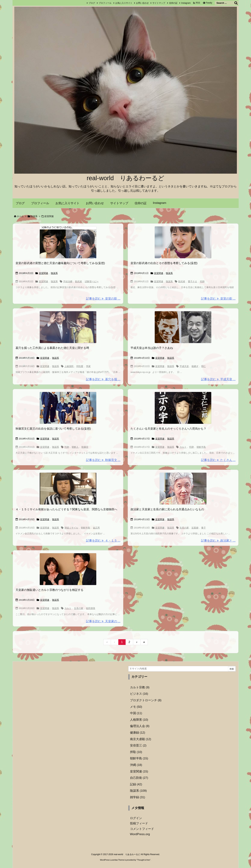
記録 (136, 784)
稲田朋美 (91, 608)
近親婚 (195, 528)
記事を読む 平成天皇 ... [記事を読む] (218, 379)
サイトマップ (159, 3)
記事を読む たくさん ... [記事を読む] (218, 460)
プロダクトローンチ (146, 700)
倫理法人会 (140, 726)
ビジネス (139, 694)
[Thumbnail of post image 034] (183, 327)
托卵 (202, 281)
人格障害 (139, 720)
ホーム (20, 216)
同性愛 (80, 366)
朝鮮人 (75, 447)
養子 (203, 528)
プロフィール (105, 3)
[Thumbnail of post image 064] (183, 242)
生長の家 (184, 528)
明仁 (203, 366)
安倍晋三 (138, 746)
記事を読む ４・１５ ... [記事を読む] (103, 541)
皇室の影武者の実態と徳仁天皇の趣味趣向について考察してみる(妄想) (60, 263)
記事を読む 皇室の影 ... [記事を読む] (103, 299)
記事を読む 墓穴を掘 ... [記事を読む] (103, 379)
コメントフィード (142, 829)
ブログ (92, 3)
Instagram (186, 3)
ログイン (136, 818)
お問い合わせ (142, 3)
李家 (88, 366)
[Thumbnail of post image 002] (68, 569)
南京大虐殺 (141, 739)
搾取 (136, 752)
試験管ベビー (92, 281)
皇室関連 (43, 273)
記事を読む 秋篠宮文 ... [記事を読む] (103, 460)
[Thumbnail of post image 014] (68, 408)
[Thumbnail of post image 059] (68, 327)
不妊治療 (68, 281)
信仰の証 (173, 3)
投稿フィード (139, 823)
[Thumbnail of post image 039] (183, 489)
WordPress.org (140, 834)
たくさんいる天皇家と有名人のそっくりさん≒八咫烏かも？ (168, 429)
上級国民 (69, 366)
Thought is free (144, 860)
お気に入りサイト (124, 3)
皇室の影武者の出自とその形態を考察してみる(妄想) (164, 263)
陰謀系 (34, 216)
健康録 (138, 733)
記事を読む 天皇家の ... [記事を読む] (103, 621)
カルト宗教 (140, 687)
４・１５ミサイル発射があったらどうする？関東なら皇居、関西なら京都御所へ (66, 509)
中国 (136, 713)
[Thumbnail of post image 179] (68, 489)
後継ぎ (195, 366)
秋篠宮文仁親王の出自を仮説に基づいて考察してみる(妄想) (53, 429)
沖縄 (136, 765)
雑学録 (138, 797)
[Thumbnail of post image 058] (68, 242)
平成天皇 (184, 366)
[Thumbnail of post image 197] (183, 408)
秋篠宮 (85, 447)
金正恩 (96, 528)
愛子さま (193, 281)
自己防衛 (139, 778)
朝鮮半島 (201, 447)
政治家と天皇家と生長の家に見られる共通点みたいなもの (167, 509)
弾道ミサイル (71, 528)
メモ (136, 707)
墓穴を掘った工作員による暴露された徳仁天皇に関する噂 (52, 348)
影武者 (79, 281)
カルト (183, 447)
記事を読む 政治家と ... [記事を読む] (218, 541)
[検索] (236, 3)
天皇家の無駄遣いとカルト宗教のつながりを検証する (49, 590)
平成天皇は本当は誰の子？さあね (152, 348)
